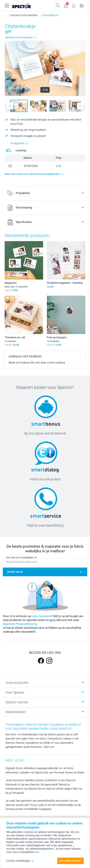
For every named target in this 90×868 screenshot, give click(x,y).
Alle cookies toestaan (70, 861)
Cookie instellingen (20, 861)
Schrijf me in (15, 572)
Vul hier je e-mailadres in (21, 558)
